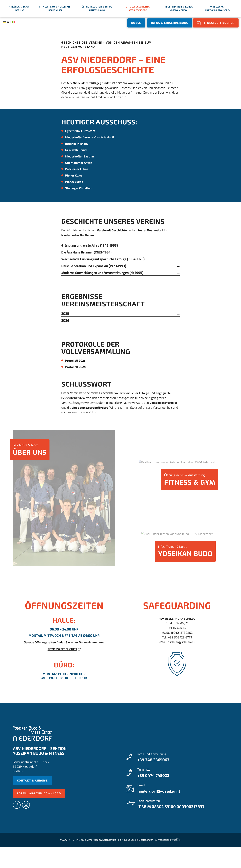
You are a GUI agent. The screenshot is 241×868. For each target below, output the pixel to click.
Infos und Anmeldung (183, 757)
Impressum (95, 840)
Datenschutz (109, 840)
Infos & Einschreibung (170, 23)
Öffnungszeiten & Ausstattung (190, 480)
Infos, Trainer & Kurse (185, 552)
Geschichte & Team (30, 450)
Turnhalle (183, 773)
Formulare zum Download (39, 794)
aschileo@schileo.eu (181, 642)
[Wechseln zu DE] (7, 22)
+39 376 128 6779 (180, 637)
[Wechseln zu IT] (15, 22)
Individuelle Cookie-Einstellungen (135, 840)
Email (183, 789)
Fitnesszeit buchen (218, 23)
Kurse (136, 23)
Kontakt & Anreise (32, 781)
